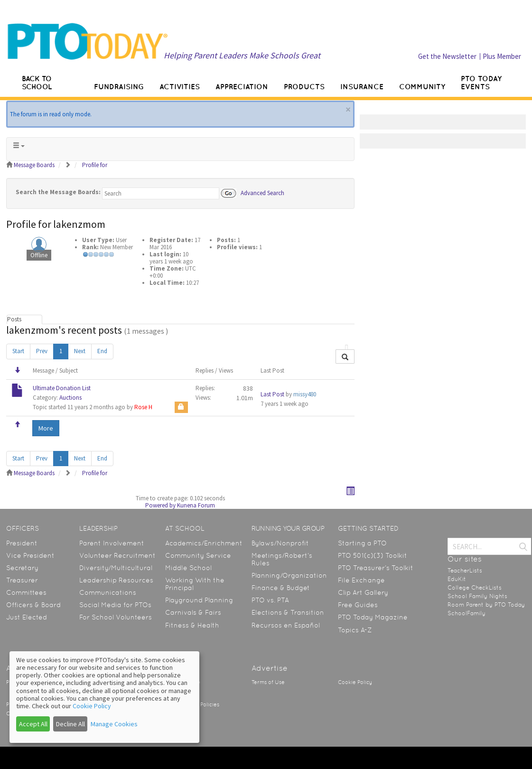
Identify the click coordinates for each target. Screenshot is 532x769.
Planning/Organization (289, 575)
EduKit (457, 579)
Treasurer (22, 580)
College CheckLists (475, 588)
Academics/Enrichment (204, 543)
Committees (26, 592)
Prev (42, 351)
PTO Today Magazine (373, 617)
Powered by (160, 505)
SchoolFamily (467, 613)
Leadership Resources (116, 580)
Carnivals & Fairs (193, 612)
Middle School (188, 568)
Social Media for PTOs (115, 605)
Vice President (30, 555)
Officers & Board (33, 605)
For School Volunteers (116, 617)
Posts (14, 319)
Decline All (70, 724)
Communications (108, 592)
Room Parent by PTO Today (486, 605)
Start (18, 351)
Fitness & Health (192, 625)
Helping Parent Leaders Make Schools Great (242, 55)
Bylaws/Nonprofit (280, 543)
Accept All (33, 724)
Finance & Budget (281, 588)
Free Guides (358, 605)
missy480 (305, 394)
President (22, 543)
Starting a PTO (362, 543)
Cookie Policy (355, 682)
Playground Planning (199, 600)
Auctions (70, 398)
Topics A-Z (355, 630)
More (46, 428)
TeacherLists (465, 571)
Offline (39, 255)
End (102, 351)
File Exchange (361, 580)
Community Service (198, 555)
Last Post (272, 394)
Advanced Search (262, 192)
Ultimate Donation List (62, 388)
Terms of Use (268, 682)
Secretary (22, 568)
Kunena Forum (196, 505)
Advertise (270, 668)
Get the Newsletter (447, 56)
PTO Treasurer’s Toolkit (376, 568)
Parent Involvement (112, 543)
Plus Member (502, 56)
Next (80, 351)
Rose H (143, 407)
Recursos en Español (286, 625)
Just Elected (27, 617)
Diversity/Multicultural (116, 568)
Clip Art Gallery (363, 592)
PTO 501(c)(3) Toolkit (373, 555)
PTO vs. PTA (270, 600)
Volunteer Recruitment (117, 555)
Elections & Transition (288, 612)
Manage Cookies (114, 724)
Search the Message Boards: (58, 192)
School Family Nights (477, 596)
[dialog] (104, 697)
